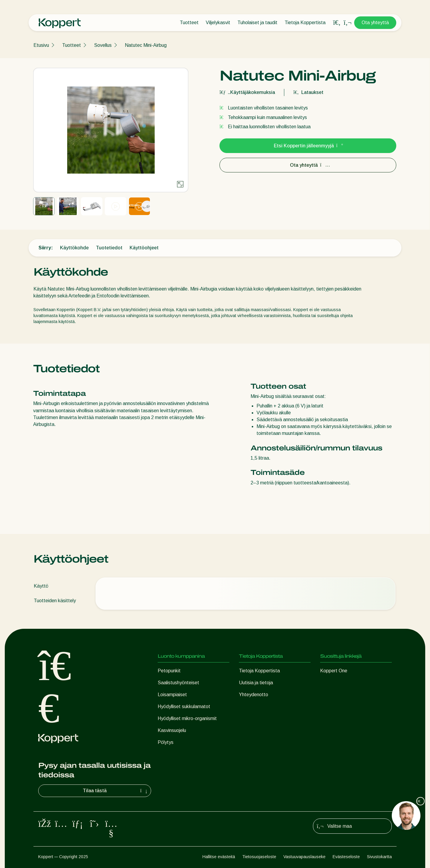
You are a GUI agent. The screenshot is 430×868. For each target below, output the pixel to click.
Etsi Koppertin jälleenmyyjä (308, 146)
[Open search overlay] (337, 23)
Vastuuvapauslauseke (304, 857)
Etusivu (41, 45)
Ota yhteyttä (375, 23)
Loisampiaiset (172, 695)
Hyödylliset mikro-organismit (187, 718)
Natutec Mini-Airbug (146, 45)
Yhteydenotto (254, 695)
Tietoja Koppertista (305, 23)
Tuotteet (189, 23)
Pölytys (166, 742)
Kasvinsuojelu (172, 730)
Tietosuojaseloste (259, 857)
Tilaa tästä (116, 791)
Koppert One (334, 671)
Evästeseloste (346, 857)
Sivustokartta (379, 857)
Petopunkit (169, 671)
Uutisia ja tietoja (256, 683)
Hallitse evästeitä (219, 857)
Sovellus (103, 45)
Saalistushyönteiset (178, 683)
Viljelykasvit (218, 23)
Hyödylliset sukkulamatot (184, 706)
